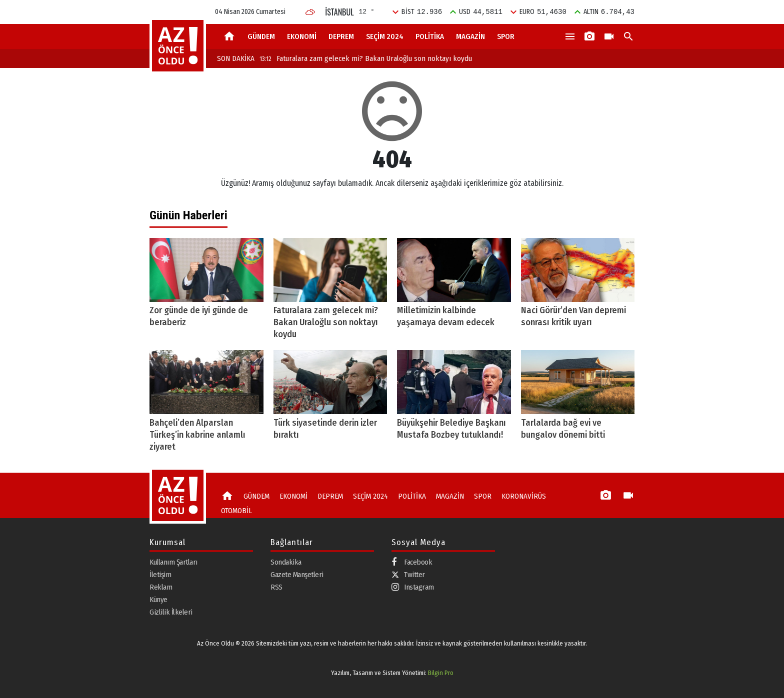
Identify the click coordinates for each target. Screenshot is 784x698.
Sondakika (286, 562)
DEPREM (341, 36)
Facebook (412, 562)
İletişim (160, 575)
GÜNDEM (261, 36)
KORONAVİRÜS (524, 496)
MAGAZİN (470, 36)
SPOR (506, 36)
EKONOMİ (302, 36)
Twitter (408, 575)
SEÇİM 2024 (385, 36)
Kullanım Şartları (173, 562)
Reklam (161, 587)
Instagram (413, 587)
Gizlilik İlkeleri (171, 612)
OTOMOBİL (236, 511)
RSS (276, 587)
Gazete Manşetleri (297, 575)
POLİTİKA (430, 36)
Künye (158, 600)
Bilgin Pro (441, 673)
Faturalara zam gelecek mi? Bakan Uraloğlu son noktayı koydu (366, 58)
